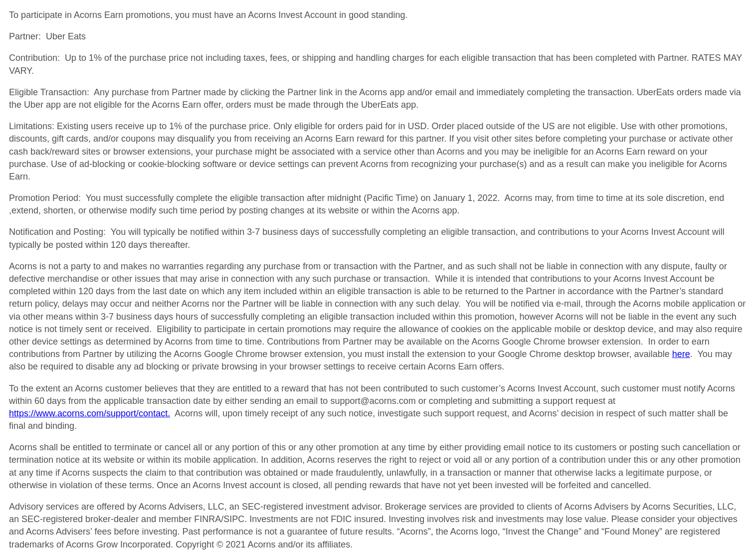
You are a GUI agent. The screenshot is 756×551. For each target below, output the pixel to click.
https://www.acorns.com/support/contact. (90, 413)
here (681, 354)
